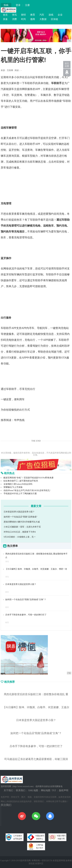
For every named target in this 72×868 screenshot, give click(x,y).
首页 (5, 15)
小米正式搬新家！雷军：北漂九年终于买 (22, 527)
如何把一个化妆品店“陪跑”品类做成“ (21, 517)
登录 (18, 5)
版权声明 (64, 790)
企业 (60, 15)
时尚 (24, 19)
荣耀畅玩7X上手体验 (13, 487)
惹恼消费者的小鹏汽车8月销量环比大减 (22, 522)
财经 (24, 15)
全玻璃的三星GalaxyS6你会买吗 (18, 484)
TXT (54, 790)
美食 (5, 19)
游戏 (51, 15)
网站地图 (46, 790)
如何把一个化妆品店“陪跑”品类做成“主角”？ (26, 600)
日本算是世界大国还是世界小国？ (19, 512)
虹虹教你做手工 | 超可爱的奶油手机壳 (21, 481)
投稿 (6, 5)
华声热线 (19, 420)
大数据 (43, 19)
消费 (14, 19)
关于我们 (8, 790)
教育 (33, 15)
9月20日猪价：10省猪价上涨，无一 (20, 537)
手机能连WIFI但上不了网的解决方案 (20, 494)
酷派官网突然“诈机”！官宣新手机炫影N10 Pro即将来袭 (29, 478)
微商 (33, 19)
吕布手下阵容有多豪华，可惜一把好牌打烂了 (26, 615)
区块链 (54, 19)
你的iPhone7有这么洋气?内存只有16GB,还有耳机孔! (27, 490)
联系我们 (21, 790)
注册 (27, 5)
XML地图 (33, 790)
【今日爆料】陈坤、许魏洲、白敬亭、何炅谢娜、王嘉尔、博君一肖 (36, 569)
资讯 (14, 15)
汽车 (42, 15)
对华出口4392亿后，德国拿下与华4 (20, 532)
